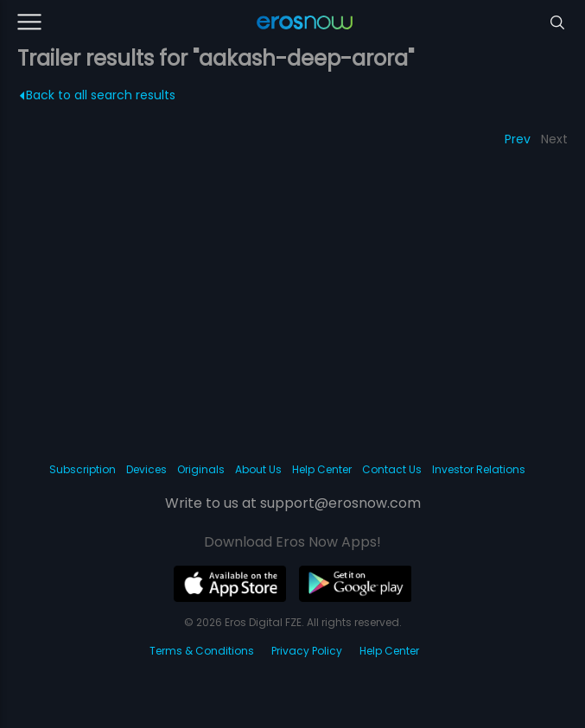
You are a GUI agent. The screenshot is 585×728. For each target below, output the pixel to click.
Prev (518, 139)
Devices (146, 469)
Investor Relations (479, 469)
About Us (258, 469)
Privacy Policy (307, 651)
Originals (201, 469)
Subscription (83, 469)
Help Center (322, 469)
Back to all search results (98, 95)
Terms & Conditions (202, 651)
